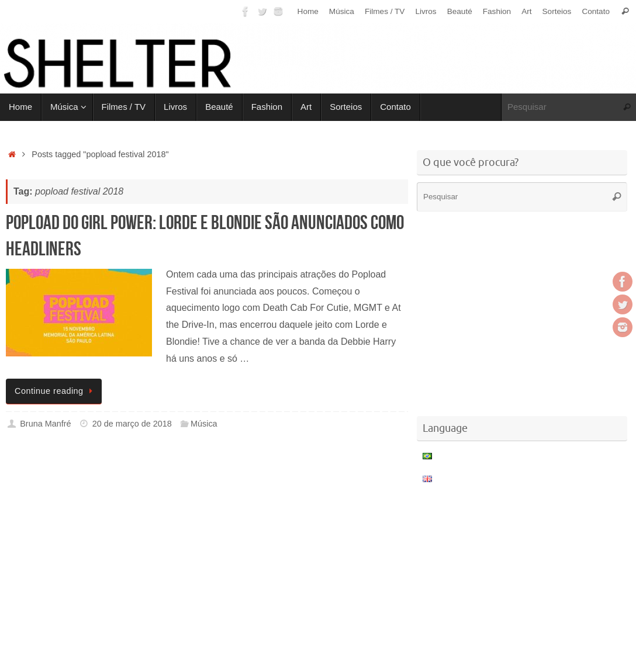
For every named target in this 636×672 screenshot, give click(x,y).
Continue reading (56, 391)
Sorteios (557, 11)
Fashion (497, 11)
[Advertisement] (219, 487)
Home (308, 11)
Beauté (460, 11)
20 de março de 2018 (132, 424)
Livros (426, 11)
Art (526, 11)
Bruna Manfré (45, 424)
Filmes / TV (385, 11)
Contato (596, 11)
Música (342, 11)
